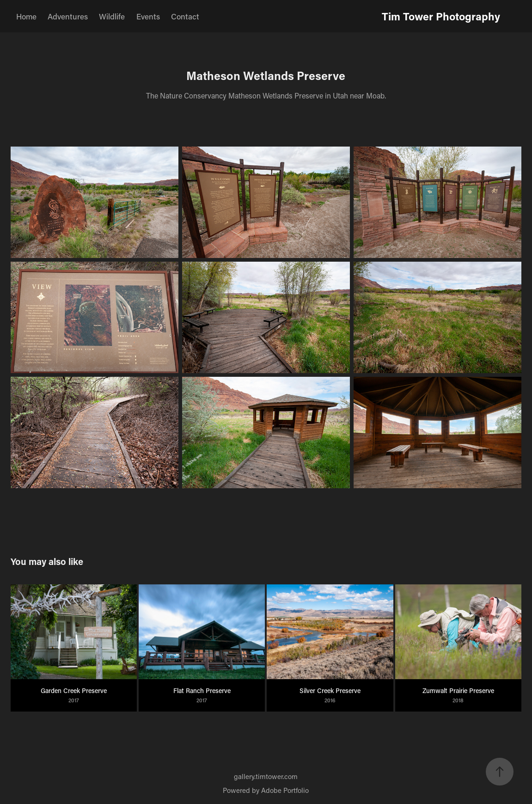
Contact (185, 16)
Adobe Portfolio (285, 790)
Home (26, 16)
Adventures (68, 16)
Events (148, 16)
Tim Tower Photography (441, 16)
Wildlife (112, 16)
